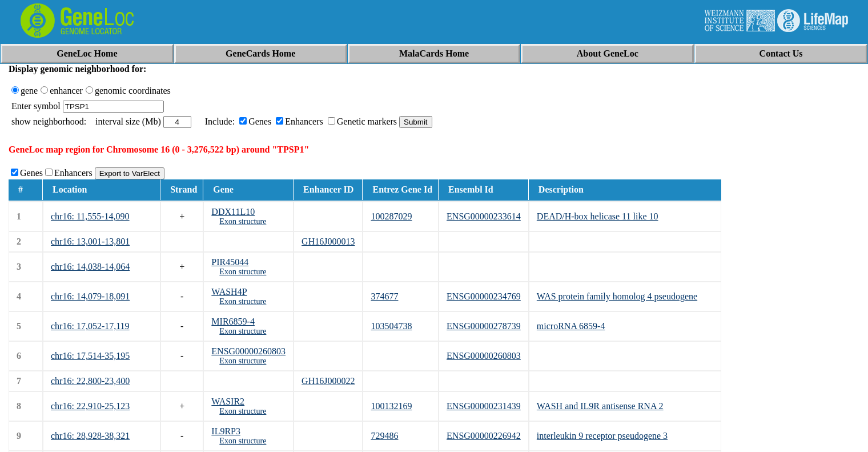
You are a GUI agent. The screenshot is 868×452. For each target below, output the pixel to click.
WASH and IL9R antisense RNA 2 (600, 406)
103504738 (391, 326)
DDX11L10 (233, 212)
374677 (384, 296)
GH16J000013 (328, 241)
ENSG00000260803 (248, 351)
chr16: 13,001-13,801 (90, 241)
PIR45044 (230, 262)
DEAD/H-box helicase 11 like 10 (598, 216)
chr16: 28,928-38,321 (90, 436)
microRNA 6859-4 (571, 326)
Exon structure (243, 221)
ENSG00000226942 (484, 436)
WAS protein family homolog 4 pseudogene (617, 296)
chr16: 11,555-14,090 (90, 216)
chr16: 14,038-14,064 (90, 267)
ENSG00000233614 (484, 216)
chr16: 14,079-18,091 (90, 296)
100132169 (391, 406)
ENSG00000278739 (484, 326)
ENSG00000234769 (484, 296)
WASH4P (229, 292)
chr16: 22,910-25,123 (90, 406)
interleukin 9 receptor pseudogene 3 (602, 436)
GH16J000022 (328, 381)
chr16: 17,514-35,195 (90, 356)
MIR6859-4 (233, 321)
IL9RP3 (226, 431)
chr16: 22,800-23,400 (90, 381)
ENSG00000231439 (484, 406)
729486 (384, 436)
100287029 (391, 216)
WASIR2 (228, 401)
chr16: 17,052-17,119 (90, 326)
